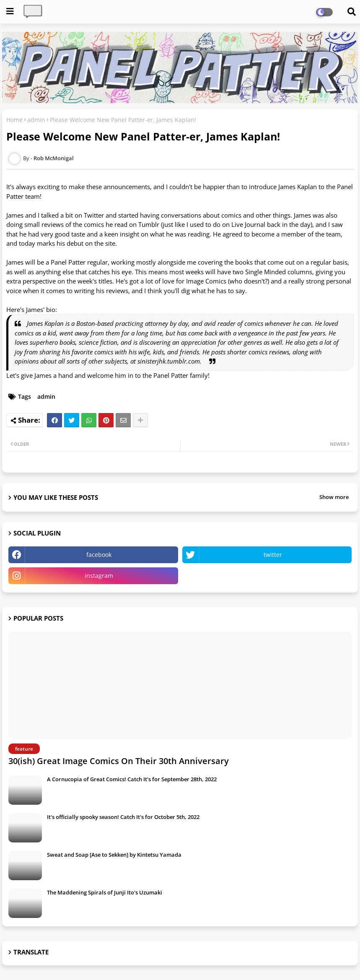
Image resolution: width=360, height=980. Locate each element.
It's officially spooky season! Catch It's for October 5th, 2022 (123, 817)
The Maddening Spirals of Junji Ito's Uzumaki (105, 892)
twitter (273, 555)
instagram (99, 576)
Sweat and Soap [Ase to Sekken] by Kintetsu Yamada (114, 855)
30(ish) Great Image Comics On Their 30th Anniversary (119, 761)
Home (14, 120)
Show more (334, 497)
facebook (99, 555)
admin (36, 120)
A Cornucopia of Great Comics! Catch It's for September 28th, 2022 (132, 779)
